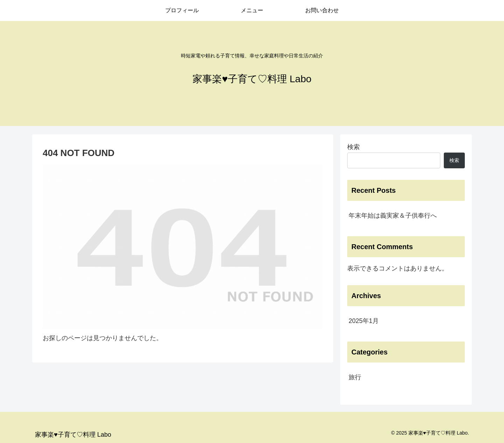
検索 (353, 147)
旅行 (355, 377)
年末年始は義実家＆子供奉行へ (393, 216)
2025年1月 (364, 321)
